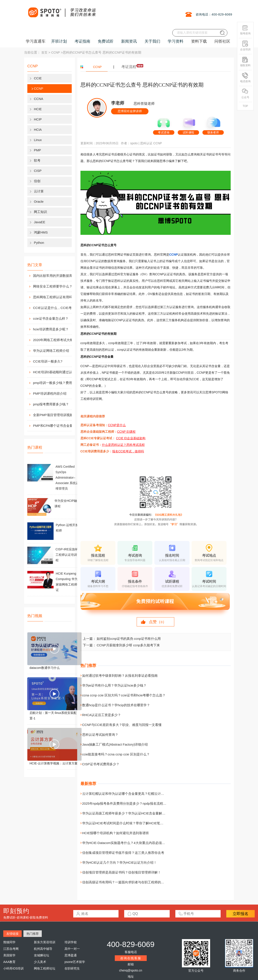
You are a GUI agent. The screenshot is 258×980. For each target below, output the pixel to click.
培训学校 (71, 942)
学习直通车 (36, 41)
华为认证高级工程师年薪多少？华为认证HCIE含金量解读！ (126, 813)
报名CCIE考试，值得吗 (128, 451)
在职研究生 (72, 968)
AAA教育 (9, 962)
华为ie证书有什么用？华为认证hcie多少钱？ (114, 685)
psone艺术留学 (75, 962)
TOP (245, 106)
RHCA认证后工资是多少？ (102, 715)
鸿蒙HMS (41, 232)
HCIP (38, 119)
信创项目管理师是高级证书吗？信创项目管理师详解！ (122, 872)
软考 (37, 160)
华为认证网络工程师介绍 (51, 351)
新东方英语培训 (45, 942)
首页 (44, 52)
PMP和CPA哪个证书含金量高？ (56, 426)
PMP (37, 150)
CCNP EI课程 (126, 432)
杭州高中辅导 (43, 949)
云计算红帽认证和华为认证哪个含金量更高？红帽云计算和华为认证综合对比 (138, 794)
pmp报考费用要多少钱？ (51, 404)
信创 (37, 181)
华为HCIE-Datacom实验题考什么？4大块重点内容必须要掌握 (127, 843)
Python (39, 243)
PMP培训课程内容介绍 (50, 393)
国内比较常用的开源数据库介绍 (56, 276)
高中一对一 (72, 949)
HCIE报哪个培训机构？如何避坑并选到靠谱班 (116, 833)
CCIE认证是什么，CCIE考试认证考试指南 (57, 308)
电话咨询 (245, 78)
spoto (134, 143)
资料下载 (199, 41)
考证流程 (129, 67)
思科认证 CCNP (151, 143)
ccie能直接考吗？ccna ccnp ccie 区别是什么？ (116, 754)
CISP (38, 171)
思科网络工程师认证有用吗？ (54, 297)
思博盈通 (71, 955)
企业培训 (245, 46)
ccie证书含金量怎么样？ (51, 318)
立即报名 (241, 914)
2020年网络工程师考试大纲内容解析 (57, 340)
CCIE (38, 78)
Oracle (39, 201)
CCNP (56, 52)
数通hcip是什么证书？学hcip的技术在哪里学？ (116, 705)
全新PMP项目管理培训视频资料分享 (57, 415)
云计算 (39, 191)
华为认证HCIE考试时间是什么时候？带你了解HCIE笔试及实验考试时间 (134, 823)
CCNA (39, 99)
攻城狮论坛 (42, 955)
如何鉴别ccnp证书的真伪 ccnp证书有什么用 (129, 639)
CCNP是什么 (117, 425)
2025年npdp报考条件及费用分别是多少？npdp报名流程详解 (126, 803)
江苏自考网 (11, 949)
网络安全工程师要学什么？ (53, 286)
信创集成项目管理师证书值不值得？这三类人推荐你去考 (123, 853)
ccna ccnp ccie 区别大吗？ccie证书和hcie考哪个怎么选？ (124, 695)
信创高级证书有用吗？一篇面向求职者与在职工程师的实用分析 (128, 882)
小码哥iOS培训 (13, 968)
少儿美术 (40, 962)
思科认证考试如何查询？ (100, 735)
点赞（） (158, 622)
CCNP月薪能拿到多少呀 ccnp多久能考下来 (128, 645)
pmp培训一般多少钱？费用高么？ (57, 383)
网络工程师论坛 (45, 968)
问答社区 (222, 41)
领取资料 (245, 62)
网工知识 (40, 212)
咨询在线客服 (131, 958)
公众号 (245, 94)
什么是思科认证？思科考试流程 (123, 445)
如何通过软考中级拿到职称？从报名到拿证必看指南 (120, 676)
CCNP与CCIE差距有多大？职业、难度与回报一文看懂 (122, 725)
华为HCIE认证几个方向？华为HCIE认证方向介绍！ (120, 862)
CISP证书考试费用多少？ (101, 764)
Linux (38, 140)
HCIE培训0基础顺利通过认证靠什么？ (57, 372)
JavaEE (40, 222)
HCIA (38, 130)
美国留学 (9, 955)
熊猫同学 (9, 942)
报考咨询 (245, 30)
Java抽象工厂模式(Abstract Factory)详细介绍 (115, 744)
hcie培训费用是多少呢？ (51, 329)
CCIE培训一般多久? (48, 361)
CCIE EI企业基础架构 (131, 438)
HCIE (38, 109)
